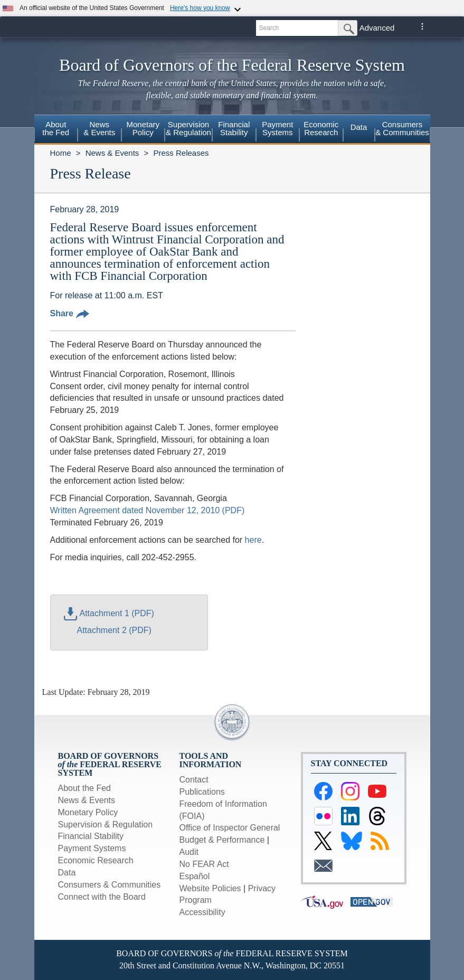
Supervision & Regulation (106, 824)
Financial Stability (91, 836)
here (253, 540)
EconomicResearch (321, 128)
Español (195, 876)
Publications (202, 792)
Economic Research (96, 860)
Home (61, 153)
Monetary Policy (88, 812)
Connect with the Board (102, 897)
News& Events (99, 128)
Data (359, 127)
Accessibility (202, 912)
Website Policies (210, 888)
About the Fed (85, 788)
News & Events (112, 153)
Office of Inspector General (230, 828)
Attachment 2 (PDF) (114, 630)
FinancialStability (234, 128)
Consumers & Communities (402, 128)
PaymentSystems (277, 128)
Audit (189, 852)
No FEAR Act (204, 864)
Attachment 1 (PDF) (109, 613)
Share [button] (70, 313)
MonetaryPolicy (143, 128)
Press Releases (181, 153)
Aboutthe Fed (56, 128)
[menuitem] (56, 130)
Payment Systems (92, 848)
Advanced (377, 28)
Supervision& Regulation (188, 128)
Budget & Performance (222, 840)
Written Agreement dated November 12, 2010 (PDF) (148, 510)
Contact (194, 780)
